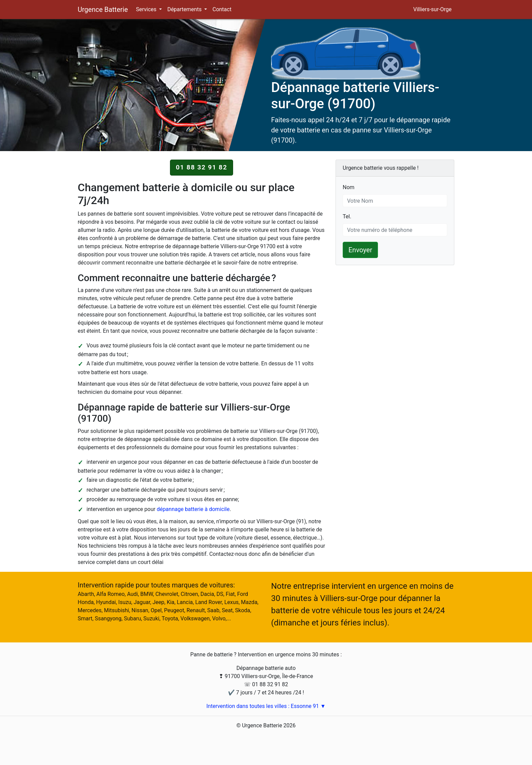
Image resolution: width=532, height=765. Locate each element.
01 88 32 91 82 (202, 167)
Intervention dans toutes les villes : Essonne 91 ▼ (266, 706)
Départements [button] (185, 9)
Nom (349, 187)
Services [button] (147, 9)
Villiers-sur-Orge (432, 9)
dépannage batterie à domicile (193, 509)
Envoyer (360, 250)
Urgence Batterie (103, 10)
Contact (222, 9)
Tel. (347, 216)
